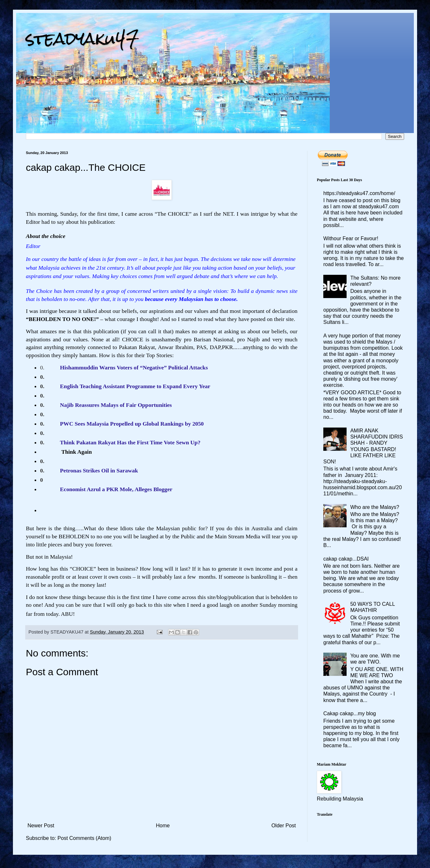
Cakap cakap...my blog (350, 713)
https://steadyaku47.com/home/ (359, 193)
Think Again (76, 452)
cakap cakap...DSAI (346, 559)
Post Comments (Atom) (84, 838)
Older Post (284, 826)
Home (163, 826)
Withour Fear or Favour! (351, 238)
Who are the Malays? (375, 507)
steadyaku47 (82, 39)
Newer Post (41, 826)
